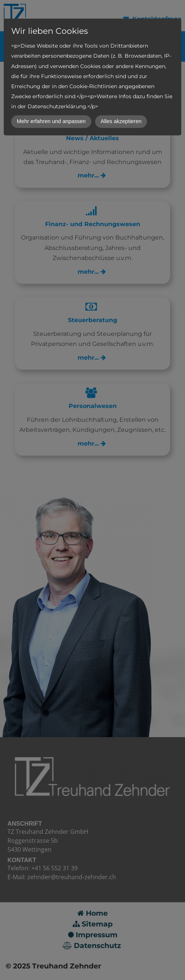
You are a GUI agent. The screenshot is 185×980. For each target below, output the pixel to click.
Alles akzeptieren (121, 121)
